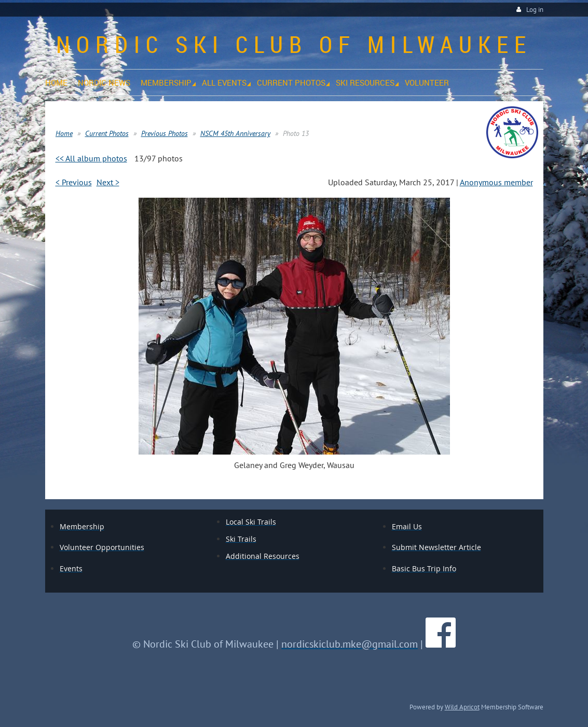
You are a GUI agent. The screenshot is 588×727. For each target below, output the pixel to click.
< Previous (74, 182)
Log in (535, 10)
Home (64, 133)
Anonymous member (496, 182)
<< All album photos (91, 158)
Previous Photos (165, 133)
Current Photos (107, 133)
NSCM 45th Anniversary (235, 133)
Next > (108, 182)
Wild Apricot (462, 707)
